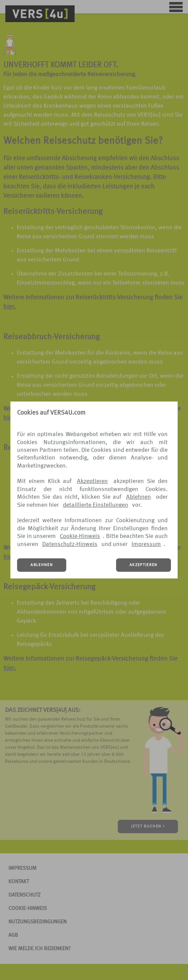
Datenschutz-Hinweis (70, 544)
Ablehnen (138, 497)
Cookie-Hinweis (80, 536)
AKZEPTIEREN (144, 565)
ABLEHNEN (42, 565)
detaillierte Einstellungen (96, 505)
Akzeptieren (92, 481)
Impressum (146, 544)
